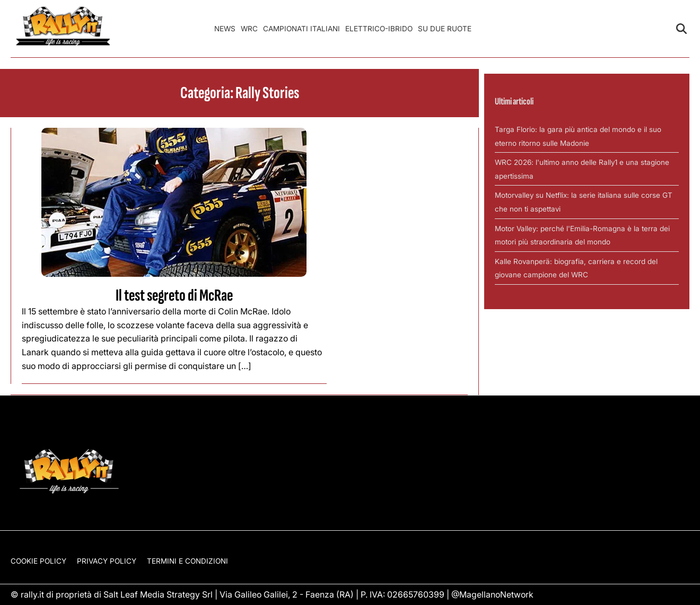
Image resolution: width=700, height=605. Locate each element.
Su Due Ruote (445, 29)
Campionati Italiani (301, 29)
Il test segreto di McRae (174, 296)
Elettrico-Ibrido (379, 29)
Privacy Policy (107, 561)
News (225, 29)
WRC (249, 29)
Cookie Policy (38, 561)
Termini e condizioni (187, 561)
